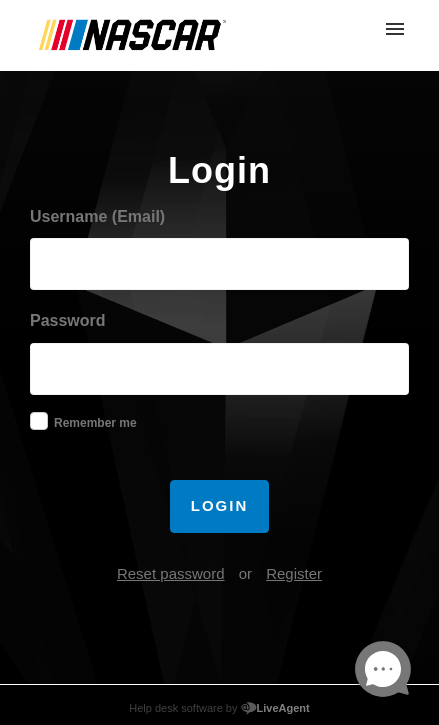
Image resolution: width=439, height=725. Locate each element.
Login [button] (220, 505)
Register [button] (294, 573)
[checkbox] (39, 421)
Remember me (95, 423)
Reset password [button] (171, 573)
